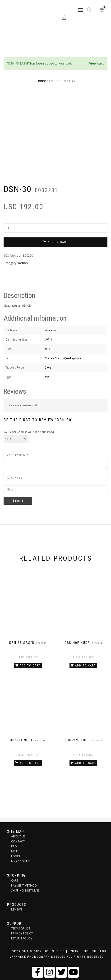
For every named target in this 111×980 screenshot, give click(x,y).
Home (41, 81)
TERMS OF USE (21, 928)
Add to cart (58, 242)
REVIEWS (17, 909)
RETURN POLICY (22, 938)
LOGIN (16, 856)
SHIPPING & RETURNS (25, 890)
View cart (97, 63)
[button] (81, 10)
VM (47, 377)
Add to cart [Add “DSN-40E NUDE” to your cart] (86, 666)
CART (15, 881)
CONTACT (18, 841)
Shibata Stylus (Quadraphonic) (64, 358)
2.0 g (48, 367)
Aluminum (51, 330)
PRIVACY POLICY (22, 933)
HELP (14, 851)
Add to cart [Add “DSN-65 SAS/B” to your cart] (30, 666)
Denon (54, 81)
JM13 (49, 340)
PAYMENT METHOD (24, 885)
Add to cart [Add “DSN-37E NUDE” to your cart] (86, 763)
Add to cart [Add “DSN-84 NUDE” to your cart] (30, 763)
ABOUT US (18, 836)
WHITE (49, 349)
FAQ (14, 846)
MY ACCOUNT (21, 861)
